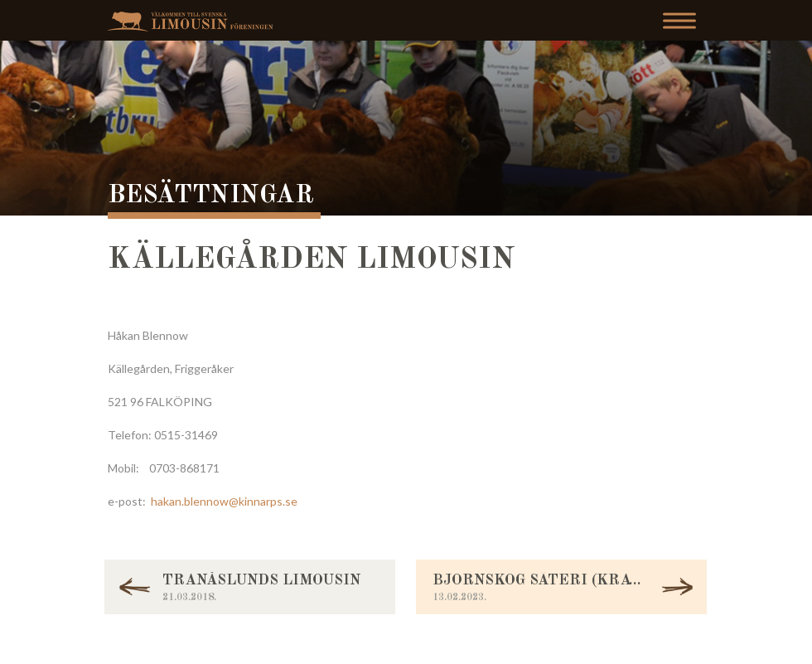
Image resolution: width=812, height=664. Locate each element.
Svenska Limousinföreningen (195, 21)
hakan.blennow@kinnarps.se (224, 501)
